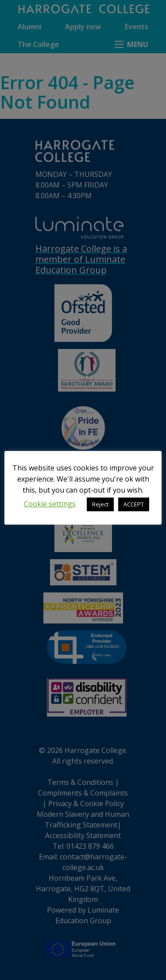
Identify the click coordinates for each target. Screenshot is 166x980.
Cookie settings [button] (50, 504)
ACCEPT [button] (134, 504)
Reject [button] (100, 504)
